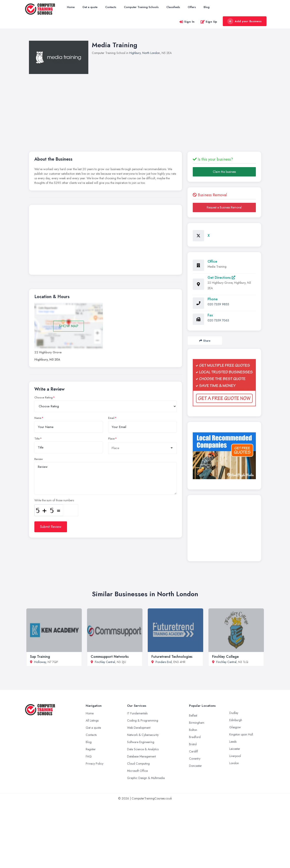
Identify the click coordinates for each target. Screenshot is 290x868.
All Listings (92, 720)
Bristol (193, 744)
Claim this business (224, 172)
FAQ (89, 756)
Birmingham (197, 723)
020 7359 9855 (218, 304)
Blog (207, 7)
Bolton (193, 730)
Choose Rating (44, 398)
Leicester (235, 749)
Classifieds (173, 7)
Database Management (141, 756)
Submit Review (51, 527)
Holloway (40, 662)
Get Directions (221, 278)
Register (91, 749)
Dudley (234, 713)
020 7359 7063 (218, 320)
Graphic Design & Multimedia (146, 778)
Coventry (195, 759)
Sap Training (40, 657)
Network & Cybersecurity (143, 735)
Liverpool (235, 756)
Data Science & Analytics (143, 749)
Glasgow (235, 727)
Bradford (195, 737)
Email (111, 418)
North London (151, 53)
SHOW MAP (69, 326)
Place (111, 439)
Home (71, 7)
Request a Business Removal (224, 207)
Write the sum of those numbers (54, 500)
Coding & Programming (143, 720)
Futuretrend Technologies (172, 657)
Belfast (193, 715)
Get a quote (90, 7)
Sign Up (209, 22)
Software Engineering (141, 742)
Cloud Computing (138, 764)
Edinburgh (236, 720)
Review (39, 459)
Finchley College (225, 657)
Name (38, 418)
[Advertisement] (157, 107)
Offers (192, 7)
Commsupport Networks (110, 657)
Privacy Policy (95, 764)
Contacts (111, 7)
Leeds (233, 742)
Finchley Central (105, 662)
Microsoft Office (137, 771)
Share (205, 341)
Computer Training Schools (141, 7)
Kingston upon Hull (241, 734)
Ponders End (164, 662)
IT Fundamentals (137, 713)
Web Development (139, 728)
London (234, 763)
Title (37, 439)
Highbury (135, 53)
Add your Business (245, 21)
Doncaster (195, 766)
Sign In (187, 22)
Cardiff (194, 751)
